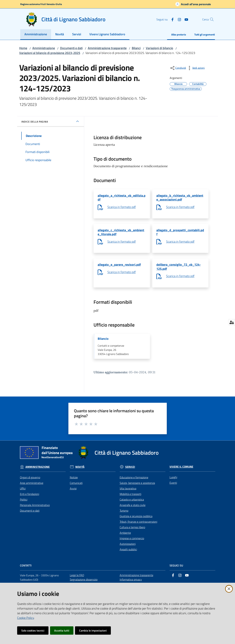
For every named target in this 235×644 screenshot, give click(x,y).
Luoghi (173, 481)
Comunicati (76, 487)
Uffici (23, 492)
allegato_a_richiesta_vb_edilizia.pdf (122, 198)
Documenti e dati (71, 48)
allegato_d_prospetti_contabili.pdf (180, 234)
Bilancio (103, 342)
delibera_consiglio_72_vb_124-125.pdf (179, 269)
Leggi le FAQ (77, 579)
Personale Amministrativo (35, 509)
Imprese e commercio (132, 542)
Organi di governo (30, 481)
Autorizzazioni (128, 548)
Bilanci (136, 48)
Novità (80, 471)
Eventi (173, 487)
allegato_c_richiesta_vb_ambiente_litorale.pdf (121, 234)
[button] (211, 19)
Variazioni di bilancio (159, 48)
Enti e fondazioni (30, 498)
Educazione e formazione (134, 481)
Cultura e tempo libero (132, 531)
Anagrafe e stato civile (133, 509)
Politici (24, 503)
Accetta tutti (62, 631)
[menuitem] (36, 35)
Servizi (130, 471)
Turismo (124, 515)
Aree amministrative (32, 487)
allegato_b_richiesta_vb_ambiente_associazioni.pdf (180, 198)
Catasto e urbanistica (132, 503)
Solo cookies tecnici (33, 631)
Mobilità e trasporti (130, 498)
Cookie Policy (26, 618)
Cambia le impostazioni (93, 631)
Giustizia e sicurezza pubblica (136, 520)
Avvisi (73, 492)
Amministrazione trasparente (107, 48)
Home (23, 48)
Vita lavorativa (128, 492)
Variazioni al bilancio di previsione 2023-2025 (50, 53)
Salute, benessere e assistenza (137, 487)
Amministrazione (44, 48)
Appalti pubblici (128, 553)
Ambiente (125, 537)
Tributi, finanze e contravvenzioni (138, 526)
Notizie (74, 481)
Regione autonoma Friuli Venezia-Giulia (41, 4)
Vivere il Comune (181, 471)
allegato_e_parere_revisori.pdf (119, 267)
